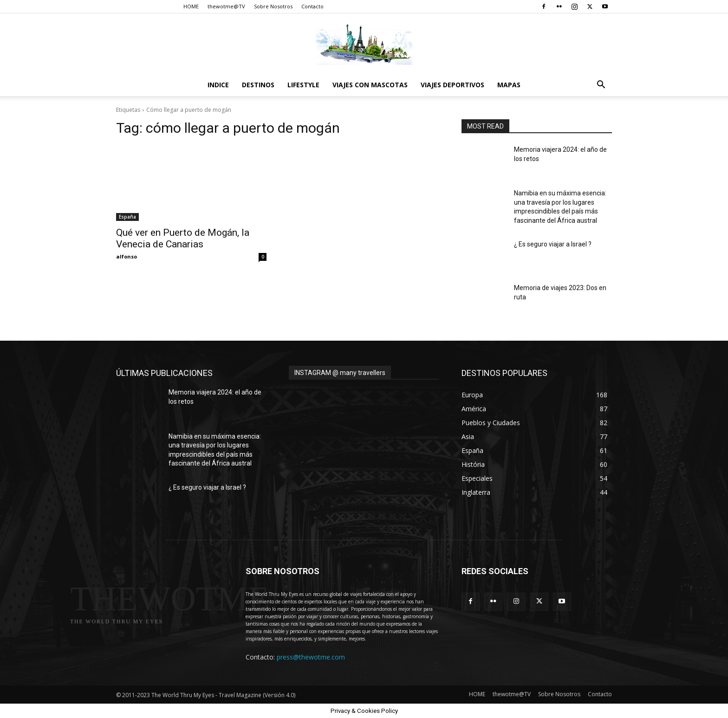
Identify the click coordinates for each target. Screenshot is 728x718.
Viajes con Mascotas (370, 85)
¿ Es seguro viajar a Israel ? (553, 244)
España (127, 217)
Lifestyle (303, 85)
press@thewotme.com (311, 657)
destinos (258, 85)
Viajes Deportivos (452, 85)
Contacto (312, 6)
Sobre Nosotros (273, 6)
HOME (191, 6)
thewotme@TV (226, 6)
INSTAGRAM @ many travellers (340, 373)
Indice (218, 85)
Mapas (509, 85)
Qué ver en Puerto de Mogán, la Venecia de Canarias (183, 238)
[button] (601, 86)
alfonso (127, 256)
